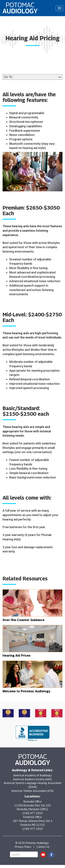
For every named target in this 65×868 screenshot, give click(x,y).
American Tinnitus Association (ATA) (32, 791)
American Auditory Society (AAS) (32, 779)
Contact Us (43, 847)
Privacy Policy (23, 847)
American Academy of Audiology (32, 775)
